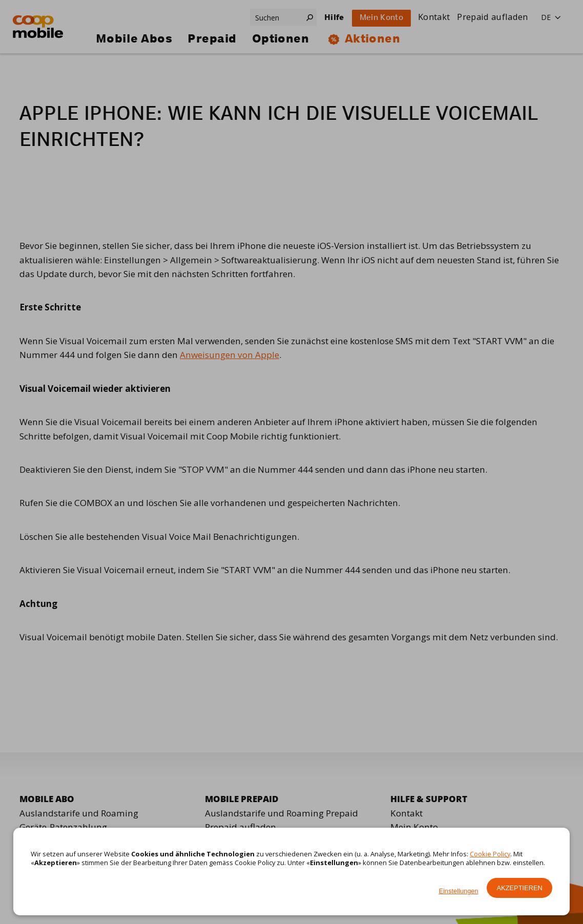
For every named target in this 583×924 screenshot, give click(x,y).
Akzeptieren (520, 888)
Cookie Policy (490, 854)
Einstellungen (458, 891)
